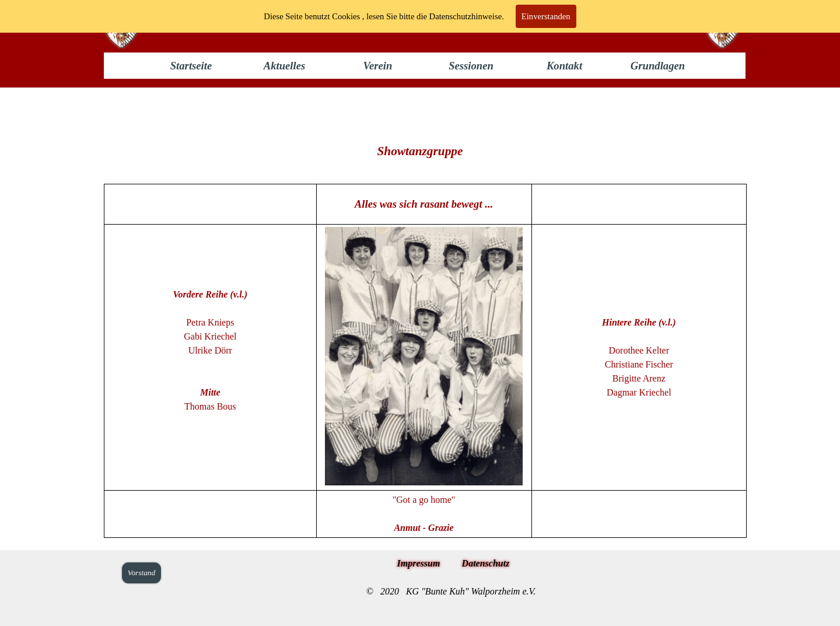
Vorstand (141, 573)
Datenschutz (486, 563)
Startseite (191, 66)
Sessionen (471, 66)
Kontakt (564, 66)
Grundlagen (658, 66)
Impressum (419, 563)
